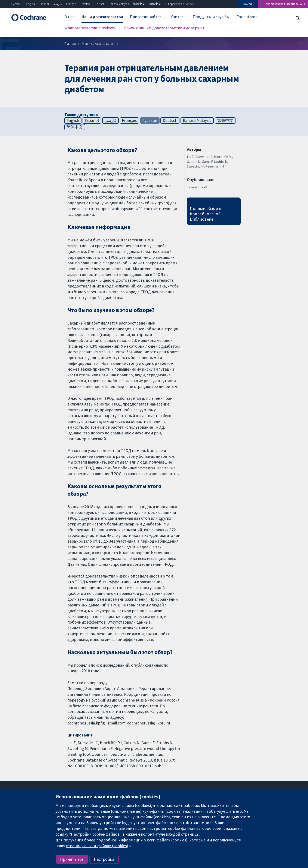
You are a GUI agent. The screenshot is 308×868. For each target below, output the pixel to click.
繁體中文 (139, 4)
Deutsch (100, 4)
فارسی (57, 4)
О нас (69, 17)
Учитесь (178, 17)
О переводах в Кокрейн (181, 4)
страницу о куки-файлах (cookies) (97, 846)
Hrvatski (85, 4)
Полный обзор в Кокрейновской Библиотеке (206, 214)
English (31, 4)
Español (44, 4)
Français (71, 4)
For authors (247, 17)
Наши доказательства (102, 17)
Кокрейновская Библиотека (283, 4)
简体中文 (155, 4)
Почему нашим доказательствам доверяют (164, 28)
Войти (248, 4)
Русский (17, 4)
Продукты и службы (211, 17)
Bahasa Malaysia (119, 4)
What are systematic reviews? (90, 28)
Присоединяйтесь (147, 17)
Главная (70, 43)
